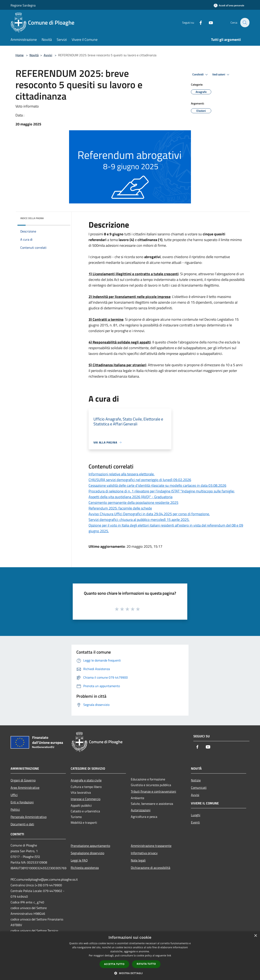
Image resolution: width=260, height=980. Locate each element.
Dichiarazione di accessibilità (151, 868)
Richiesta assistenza (85, 868)
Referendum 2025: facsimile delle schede (120, 508)
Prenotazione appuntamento (90, 846)
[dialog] (130, 956)
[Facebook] (198, 22)
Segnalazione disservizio (87, 853)
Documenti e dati (22, 824)
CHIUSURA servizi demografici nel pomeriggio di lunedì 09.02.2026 (140, 480)
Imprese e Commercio (86, 799)
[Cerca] (245, 23)
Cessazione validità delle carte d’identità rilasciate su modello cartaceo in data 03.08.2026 (157, 485)
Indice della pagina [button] (32, 218)
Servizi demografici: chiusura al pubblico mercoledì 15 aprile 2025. (139, 520)
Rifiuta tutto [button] (146, 964)
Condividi (201, 75)
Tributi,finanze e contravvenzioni (153, 791)
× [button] (255, 936)
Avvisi (48, 55)
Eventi (195, 822)
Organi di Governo (23, 780)
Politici (15, 809)
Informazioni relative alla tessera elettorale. (122, 474)
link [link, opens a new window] (169, 956)
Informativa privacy (144, 853)
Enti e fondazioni (22, 802)
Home (19, 55)
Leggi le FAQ (79, 860)
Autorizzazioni (141, 810)
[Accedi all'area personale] (229, 5)
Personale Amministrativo (29, 817)
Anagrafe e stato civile (86, 780)
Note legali (138, 860)
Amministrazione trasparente (151, 846)
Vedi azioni (221, 75)
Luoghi (196, 815)
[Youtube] (208, 22)
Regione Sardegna (23, 5)
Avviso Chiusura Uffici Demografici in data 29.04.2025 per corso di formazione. (149, 514)
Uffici (14, 795)
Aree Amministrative (25, 788)
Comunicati (199, 788)
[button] (130, 973)
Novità (34, 55)
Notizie (196, 780)
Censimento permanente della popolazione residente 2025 (133, 502)
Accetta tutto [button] (114, 964)
